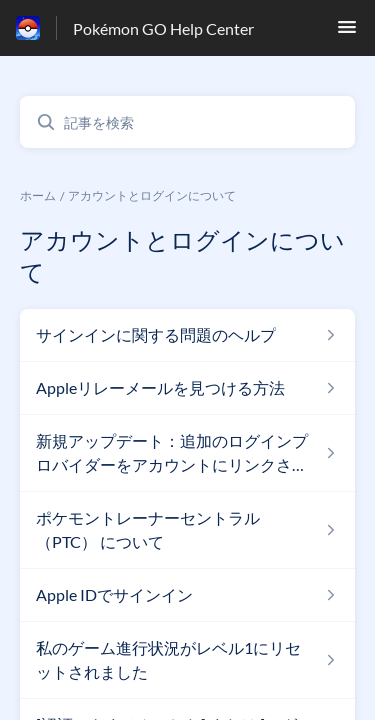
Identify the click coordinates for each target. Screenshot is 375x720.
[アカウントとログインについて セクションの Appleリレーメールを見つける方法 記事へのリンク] (187, 388)
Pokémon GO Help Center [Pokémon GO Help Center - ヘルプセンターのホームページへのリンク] (163, 28)
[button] (347, 32)
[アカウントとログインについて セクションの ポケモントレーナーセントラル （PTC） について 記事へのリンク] (187, 530)
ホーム (38, 195)
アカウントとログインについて (152, 195)
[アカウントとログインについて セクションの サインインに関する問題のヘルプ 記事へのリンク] (187, 335)
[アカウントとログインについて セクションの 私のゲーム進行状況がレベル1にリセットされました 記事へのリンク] (187, 660)
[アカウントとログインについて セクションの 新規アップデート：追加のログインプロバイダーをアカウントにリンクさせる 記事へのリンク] (187, 453)
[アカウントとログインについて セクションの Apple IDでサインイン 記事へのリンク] (187, 595)
